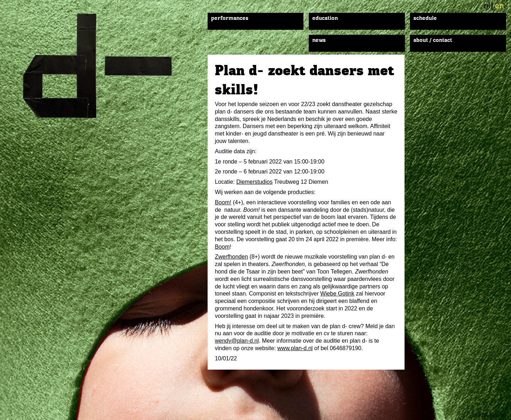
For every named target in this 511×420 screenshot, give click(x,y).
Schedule (425, 18)
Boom (222, 247)
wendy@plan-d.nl (237, 341)
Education (325, 18)
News (319, 40)
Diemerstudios (254, 182)
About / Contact (433, 40)
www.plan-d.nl (295, 348)
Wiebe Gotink (337, 294)
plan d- (106, 66)
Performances (230, 18)
